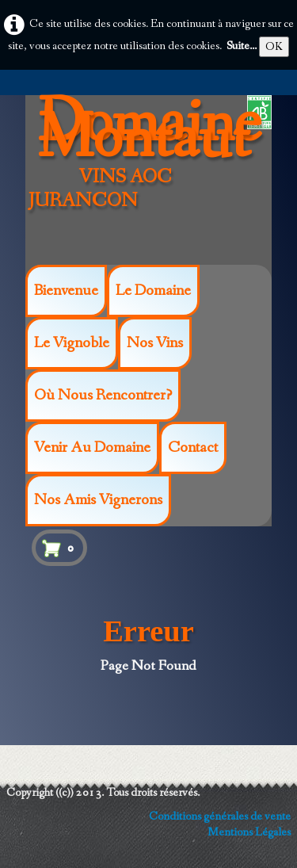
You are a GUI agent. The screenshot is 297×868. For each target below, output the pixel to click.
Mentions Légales (249, 832)
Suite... (242, 46)
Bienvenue (66, 291)
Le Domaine (153, 291)
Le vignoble (72, 343)
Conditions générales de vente (220, 816)
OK (274, 47)
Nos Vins (155, 343)
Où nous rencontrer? (103, 396)
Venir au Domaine (92, 448)
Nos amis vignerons (98, 500)
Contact (193, 448)
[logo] (153, 177)
